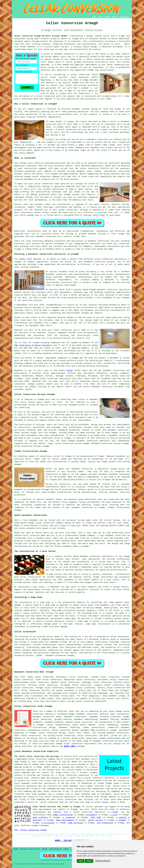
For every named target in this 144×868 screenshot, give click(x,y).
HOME (94, 17)
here (29, 701)
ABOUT (107, 17)
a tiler (114, 815)
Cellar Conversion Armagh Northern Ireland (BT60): (41, 36)
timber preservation (63, 815)
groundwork (91, 815)
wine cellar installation (27, 577)
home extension (76, 823)
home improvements (65, 820)
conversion (102, 140)
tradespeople (39, 812)
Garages (66, 849)
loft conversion (105, 823)
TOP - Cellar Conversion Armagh (30, 830)
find (23, 677)
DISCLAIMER (124, 17)
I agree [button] (81, 861)
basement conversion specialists (97, 556)
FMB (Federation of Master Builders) (33, 345)
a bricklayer (48, 823)
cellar (106, 36)
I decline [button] (89, 861)
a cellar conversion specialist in (74, 775)
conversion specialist (44, 714)
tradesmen (44, 826)
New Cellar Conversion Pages (30, 849)
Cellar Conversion (55, 849)
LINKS (100, 17)
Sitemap (16, 849)
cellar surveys (95, 820)
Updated (45, 849)
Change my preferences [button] (103, 861)
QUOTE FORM (69, 746)
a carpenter (69, 817)
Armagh (69, 370)
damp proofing (40, 817)
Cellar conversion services (36, 690)
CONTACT (115, 17)
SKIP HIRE (96, 817)
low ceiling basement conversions (111, 733)
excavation (25, 645)
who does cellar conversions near (74, 789)
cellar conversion (95, 59)
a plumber (121, 820)
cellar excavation (119, 637)
